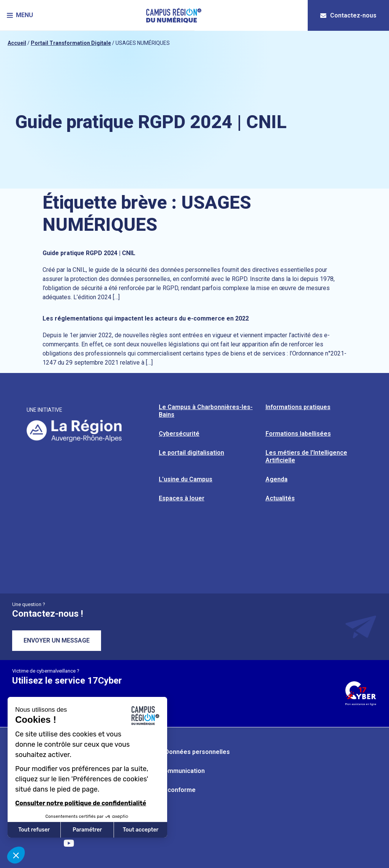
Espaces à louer (182, 498)
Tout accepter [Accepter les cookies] (141, 830)
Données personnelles (197, 752)
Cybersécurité (179, 434)
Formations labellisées (298, 434)
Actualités (280, 498)
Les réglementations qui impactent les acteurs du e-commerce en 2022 (146, 318)
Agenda (277, 479)
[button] (21, 15)
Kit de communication (174, 771)
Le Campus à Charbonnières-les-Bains (206, 411)
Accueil (17, 43)
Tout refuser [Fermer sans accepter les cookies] (34, 830)
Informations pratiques (298, 407)
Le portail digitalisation (191, 453)
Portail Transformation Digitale (71, 43)
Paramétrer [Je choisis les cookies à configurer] (87, 830)
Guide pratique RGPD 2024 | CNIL (89, 253)
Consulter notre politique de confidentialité (81, 803)
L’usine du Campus (186, 479)
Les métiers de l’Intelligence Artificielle (306, 456)
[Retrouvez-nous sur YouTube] (69, 843)
